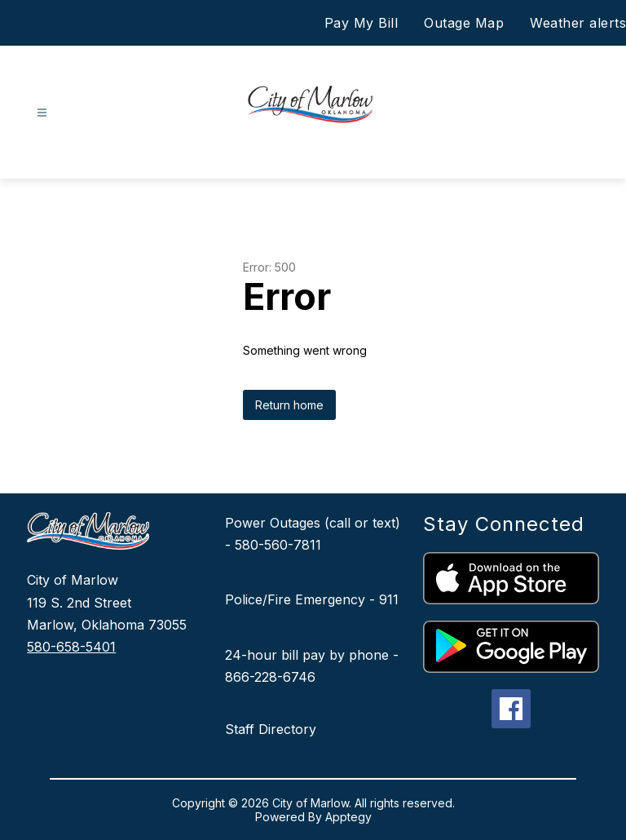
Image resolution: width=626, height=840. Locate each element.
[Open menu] (42, 113)
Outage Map (464, 23)
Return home (289, 405)
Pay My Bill (361, 23)
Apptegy (348, 817)
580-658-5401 (71, 647)
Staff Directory (271, 729)
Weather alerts (578, 23)
